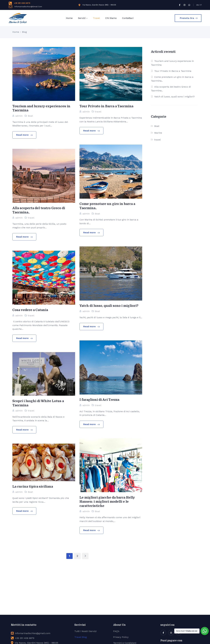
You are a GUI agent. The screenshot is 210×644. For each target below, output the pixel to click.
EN (198, 5)
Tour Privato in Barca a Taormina (173, 71)
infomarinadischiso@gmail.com (33, 633)
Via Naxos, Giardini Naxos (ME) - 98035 (99, 5)
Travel (96, 18)
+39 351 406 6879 (22, 3)
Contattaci (128, 18)
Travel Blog (81, 637)
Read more (24, 135)
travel (98, 112)
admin (19, 116)
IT (201, 5)
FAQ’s (116, 631)
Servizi (82, 18)
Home (69, 18)
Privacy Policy (121, 637)
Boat (30, 116)
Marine (158, 133)
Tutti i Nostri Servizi (85, 631)
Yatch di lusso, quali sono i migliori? (174, 97)
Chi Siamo (111, 18)
